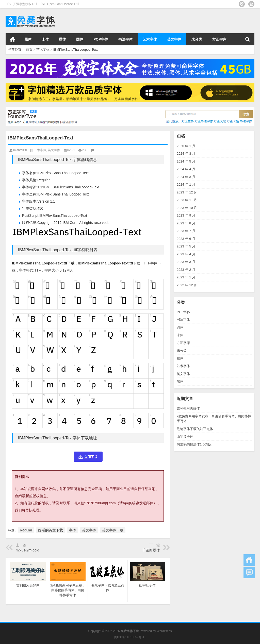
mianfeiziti (20, 150)
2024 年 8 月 (186, 154)
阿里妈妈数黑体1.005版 (194, 444)
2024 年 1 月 (186, 184)
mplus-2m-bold (28, 550)
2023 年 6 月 (186, 239)
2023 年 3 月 (186, 262)
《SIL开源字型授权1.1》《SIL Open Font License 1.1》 (43, 4)
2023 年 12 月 (187, 192)
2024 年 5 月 (186, 161)
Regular (26, 530)
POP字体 (101, 39)
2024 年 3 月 (186, 177)
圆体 (80, 39)
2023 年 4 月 (186, 254)
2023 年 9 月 (186, 215)
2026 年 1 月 (186, 146)
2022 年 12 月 (187, 285)
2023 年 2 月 (186, 270)
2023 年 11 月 (187, 200)
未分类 (197, 39)
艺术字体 (150, 39)
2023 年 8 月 (186, 223)
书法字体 (125, 39)
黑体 (28, 39)
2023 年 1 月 (186, 277)
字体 (73, 530)
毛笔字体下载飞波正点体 (195, 429)
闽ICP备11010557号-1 (129, 637)
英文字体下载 (113, 530)
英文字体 (174, 39)
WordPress (164, 631)
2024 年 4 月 (186, 169)
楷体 (62, 39)
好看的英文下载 (51, 530)
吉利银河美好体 (188, 408)
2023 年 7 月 (186, 231)
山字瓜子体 (185, 436)
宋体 (45, 39)
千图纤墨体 (151, 550)
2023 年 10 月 (187, 208)
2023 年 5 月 (186, 246)
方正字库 (219, 39)
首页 (12, 39)
